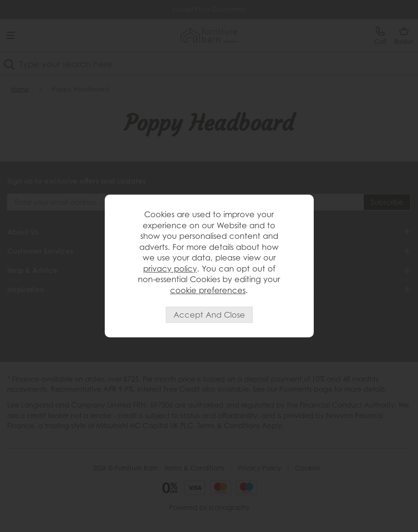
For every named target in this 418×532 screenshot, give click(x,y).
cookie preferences (208, 290)
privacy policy (170, 268)
